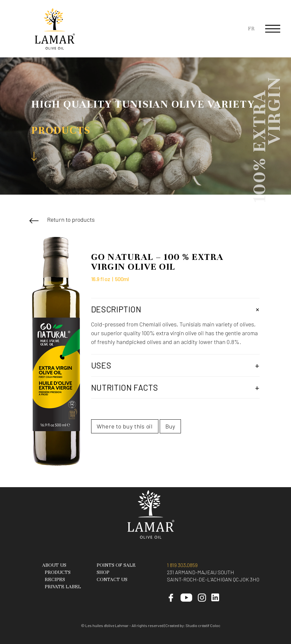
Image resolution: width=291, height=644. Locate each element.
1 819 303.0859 (182, 565)
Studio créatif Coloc (203, 625)
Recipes (55, 579)
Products (58, 572)
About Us (54, 565)
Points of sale (116, 565)
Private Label (63, 587)
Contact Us (112, 579)
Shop (103, 572)
